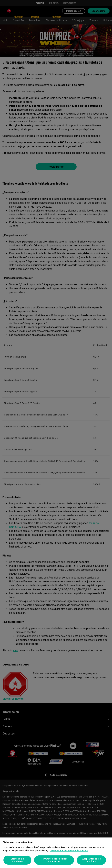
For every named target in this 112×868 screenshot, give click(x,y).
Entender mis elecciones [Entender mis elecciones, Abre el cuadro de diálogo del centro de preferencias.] (17, 860)
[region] (56, 853)
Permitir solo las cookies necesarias (54, 860)
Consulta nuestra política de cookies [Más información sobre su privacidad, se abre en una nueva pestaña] (69, 850)
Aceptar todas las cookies (91, 860)
